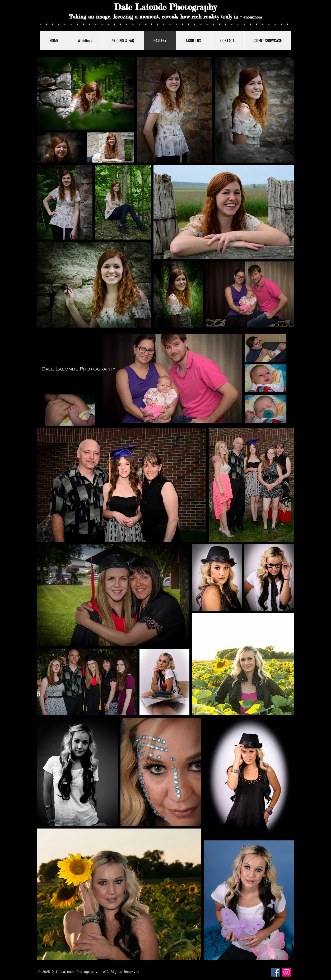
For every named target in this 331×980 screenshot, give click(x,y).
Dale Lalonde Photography (165, 7)
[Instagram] (286, 972)
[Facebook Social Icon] (276, 972)
